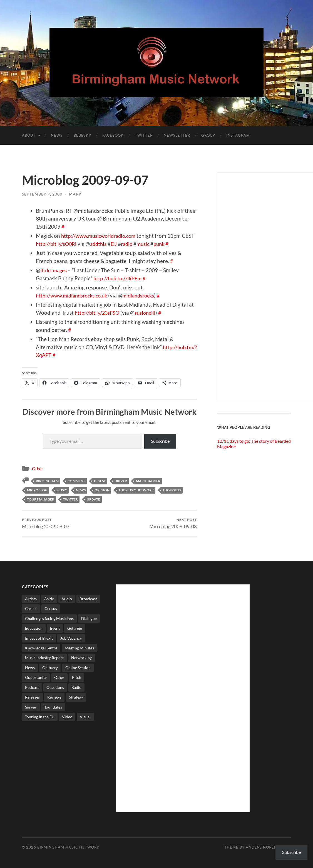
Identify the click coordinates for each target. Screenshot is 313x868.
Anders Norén (261, 847)
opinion (102, 490)
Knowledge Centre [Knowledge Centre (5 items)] (41, 648)
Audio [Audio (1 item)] (67, 599)
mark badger (148, 481)
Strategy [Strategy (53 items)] (76, 697)
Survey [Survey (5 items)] (31, 707)
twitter (70, 499)
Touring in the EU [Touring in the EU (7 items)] (40, 717)
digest (100, 481)
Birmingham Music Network (68, 847)
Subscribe (160, 441)
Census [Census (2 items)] (51, 609)
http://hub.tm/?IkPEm (119, 278)
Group (208, 135)
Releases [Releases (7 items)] (32, 697)
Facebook (113, 135)
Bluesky (82, 135)
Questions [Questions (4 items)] (55, 687)
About (29, 135)
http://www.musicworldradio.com (101, 236)
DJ (130, 244)
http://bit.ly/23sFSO (98, 313)
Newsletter (177, 135)
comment (76, 481)
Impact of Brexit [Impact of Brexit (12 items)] (39, 638)
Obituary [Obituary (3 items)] (50, 668)
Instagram (238, 135)
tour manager (41, 499)
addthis (114, 244)
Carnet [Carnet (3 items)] (31, 609)
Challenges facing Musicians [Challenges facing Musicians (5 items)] (49, 618)
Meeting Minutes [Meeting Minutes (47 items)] (79, 648)
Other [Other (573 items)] (59, 678)
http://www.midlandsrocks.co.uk (74, 295)
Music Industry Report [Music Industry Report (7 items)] (44, 658)
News (57, 135)
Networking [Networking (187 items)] (81, 658)
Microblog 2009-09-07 (46, 523)
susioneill (147, 313)
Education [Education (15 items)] (34, 628)
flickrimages (54, 270)
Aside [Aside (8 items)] (49, 599)
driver (121, 481)
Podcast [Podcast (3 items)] (32, 687)
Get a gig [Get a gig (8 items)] (75, 628)
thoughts (172, 490)
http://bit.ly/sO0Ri (70, 244)
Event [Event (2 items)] (55, 628)
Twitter (144, 135)
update (93, 499)
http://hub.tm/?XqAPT (62, 355)
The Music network (136, 490)
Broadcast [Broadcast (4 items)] (88, 599)
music (161, 244)
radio (143, 244)
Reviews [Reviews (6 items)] (54, 697)
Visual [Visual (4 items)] (85, 717)
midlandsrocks (144, 295)
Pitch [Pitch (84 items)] (77, 678)
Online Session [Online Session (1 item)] (78, 668)
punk (177, 244)
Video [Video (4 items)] (67, 717)
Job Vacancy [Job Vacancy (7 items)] (71, 638)
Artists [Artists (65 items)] (31, 599)
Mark (75, 194)
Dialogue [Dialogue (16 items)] (89, 618)
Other (38, 469)
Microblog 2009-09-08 (173, 523)
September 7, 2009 (42, 194)
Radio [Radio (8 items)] (76, 687)
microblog (37, 490)
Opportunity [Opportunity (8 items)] (36, 678)
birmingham (47, 481)
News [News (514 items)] (30, 668)
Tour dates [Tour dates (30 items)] (53, 707)
